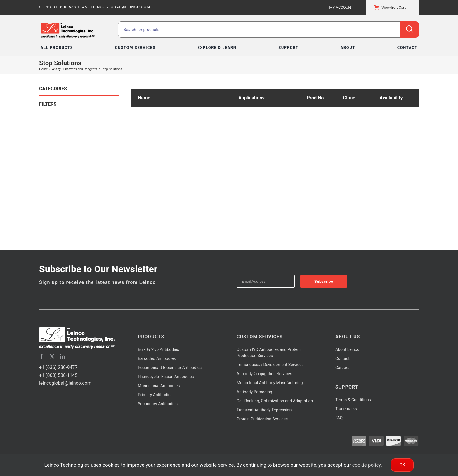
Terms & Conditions (353, 400)
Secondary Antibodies (158, 404)
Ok (402, 465)
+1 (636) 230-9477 (58, 367)
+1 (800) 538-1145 (58, 375)
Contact (342, 358)
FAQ (339, 418)
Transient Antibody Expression (264, 410)
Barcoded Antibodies (157, 358)
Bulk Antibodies (158, 349)
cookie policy (367, 465)
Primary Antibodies (155, 395)
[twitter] (52, 356)
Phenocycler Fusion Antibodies (166, 377)
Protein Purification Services (262, 419)
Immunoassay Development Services (270, 365)
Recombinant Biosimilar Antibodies (170, 368)
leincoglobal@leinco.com (65, 383)
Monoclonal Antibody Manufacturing (270, 383)
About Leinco (347, 349)
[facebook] (41, 356)
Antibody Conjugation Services (264, 374)
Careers (342, 368)
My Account (341, 7)
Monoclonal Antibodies (159, 386)
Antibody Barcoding (254, 392)
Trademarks (346, 409)
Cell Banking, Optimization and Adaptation (275, 401)
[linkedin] (63, 356)
